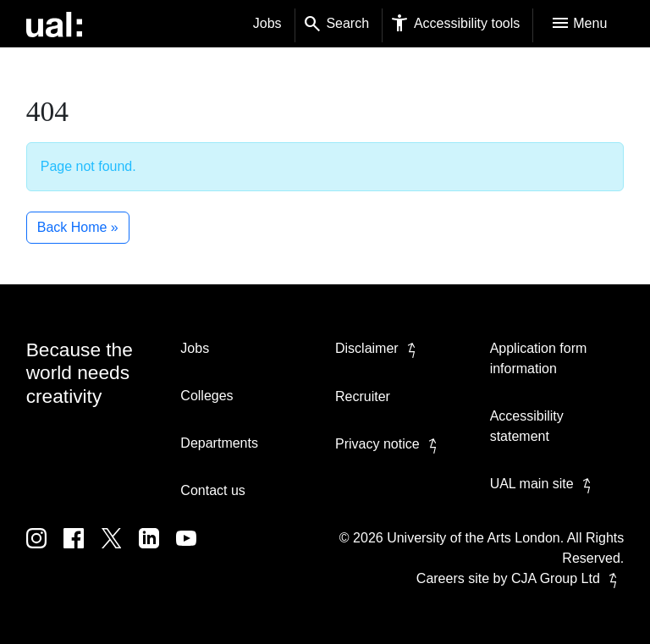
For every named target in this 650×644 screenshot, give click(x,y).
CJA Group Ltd (567, 578)
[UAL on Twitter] (120, 550)
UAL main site (544, 484)
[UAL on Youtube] (193, 550)
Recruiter (363, 396)
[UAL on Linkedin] (157, 550)
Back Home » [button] (78, 227)
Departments (219, 443)
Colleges (207, 396)
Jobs (267, 23)
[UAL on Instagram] (45, 550)
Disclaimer (379, 348)
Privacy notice (389, 444)
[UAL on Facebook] (82, 550)
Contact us (212, 490)
